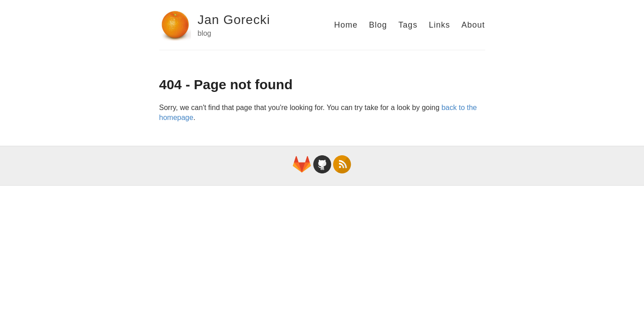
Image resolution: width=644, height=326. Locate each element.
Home (346, 25)
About (473, 25)
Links (439, 25)
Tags (408, 25)
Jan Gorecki (234, 20)
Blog (378, 25)
